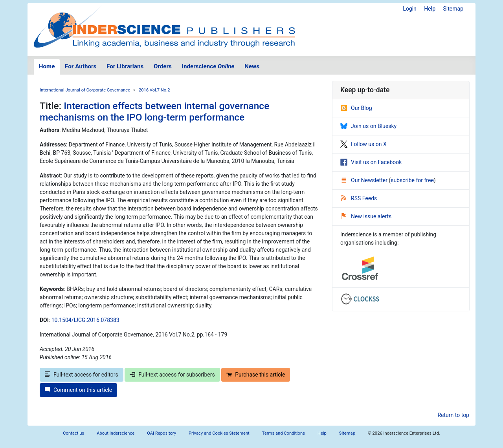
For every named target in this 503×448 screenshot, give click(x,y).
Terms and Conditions (284, 433)
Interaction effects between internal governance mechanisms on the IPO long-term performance (154, 112)
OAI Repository (162, 433)
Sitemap (453, 9)
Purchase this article (256, 375)
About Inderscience (116, 433)
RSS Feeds (359, 198)
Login (410, 9)
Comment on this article (78, 390)
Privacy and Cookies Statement (219, 433)
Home (47, 66)
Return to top (453, 415)
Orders (163, 66)
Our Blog (356, 108)
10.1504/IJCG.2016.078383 (85, 320)
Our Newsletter (365, 180)
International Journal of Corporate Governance (85, 90)
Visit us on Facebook (371, 162)
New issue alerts (366, 216)
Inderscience (208, 66)
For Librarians (125, 66)
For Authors (81, 66)
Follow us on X (363, 144)
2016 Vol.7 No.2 (154, 90)
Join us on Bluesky (368, 126)
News (252, 66)
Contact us (73, 433)
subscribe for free (412, 180)
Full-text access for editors (82, 375)
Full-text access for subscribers (172, 375)
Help (430, 9)
